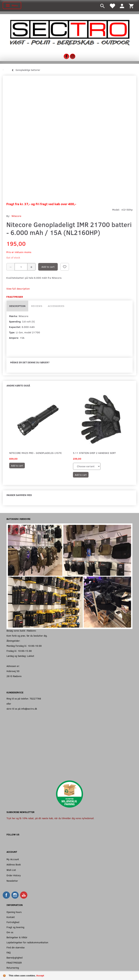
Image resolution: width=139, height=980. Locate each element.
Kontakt (11, 917)
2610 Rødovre (14, 676)
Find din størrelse (16, 947)
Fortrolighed (13, 922)
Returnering (13, 968)
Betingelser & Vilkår (17, 937)
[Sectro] (69, 32)
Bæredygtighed (14, 957)
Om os (10, 932)
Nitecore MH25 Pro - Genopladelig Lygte (35, 453)
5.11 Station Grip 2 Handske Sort (94, 453)
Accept (40, 976)
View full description (18, 289)
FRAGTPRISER (14, 963)
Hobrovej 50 (13, 671)
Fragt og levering (15, 927)
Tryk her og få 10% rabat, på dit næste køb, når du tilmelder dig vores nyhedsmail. (50, 818)
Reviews (37, 306)
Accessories (56, 306)
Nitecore (16, 216)
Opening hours (14, 912)
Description (17, 306)
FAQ (9, 952)
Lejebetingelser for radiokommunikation (27, 942)
